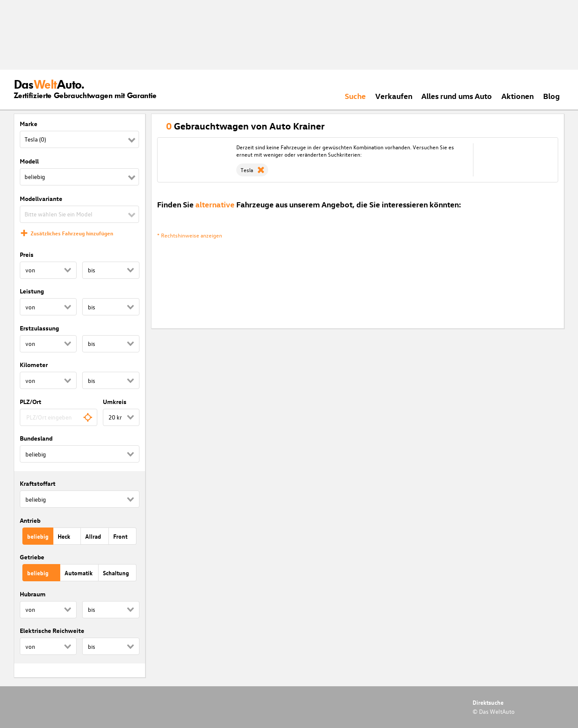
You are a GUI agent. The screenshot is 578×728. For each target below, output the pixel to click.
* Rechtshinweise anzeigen (190, 235)
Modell (29, 161)
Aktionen (518, 96)
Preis (27, 254)
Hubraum (33, 594)
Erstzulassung (39, 328)
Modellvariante (41, 199)
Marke (29, 124)
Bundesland (36, 438)
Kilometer (34, 365)
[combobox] (59, 417)
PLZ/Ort (31, 402)
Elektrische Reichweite (52, 631)
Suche (355, 96)
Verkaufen (394, 96)
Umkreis (115, 402)
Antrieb (30, 520)
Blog (552, 96)
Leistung (32, 291)
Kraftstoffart (38, 483)
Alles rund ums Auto (457, 96)
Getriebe (32, 557)
